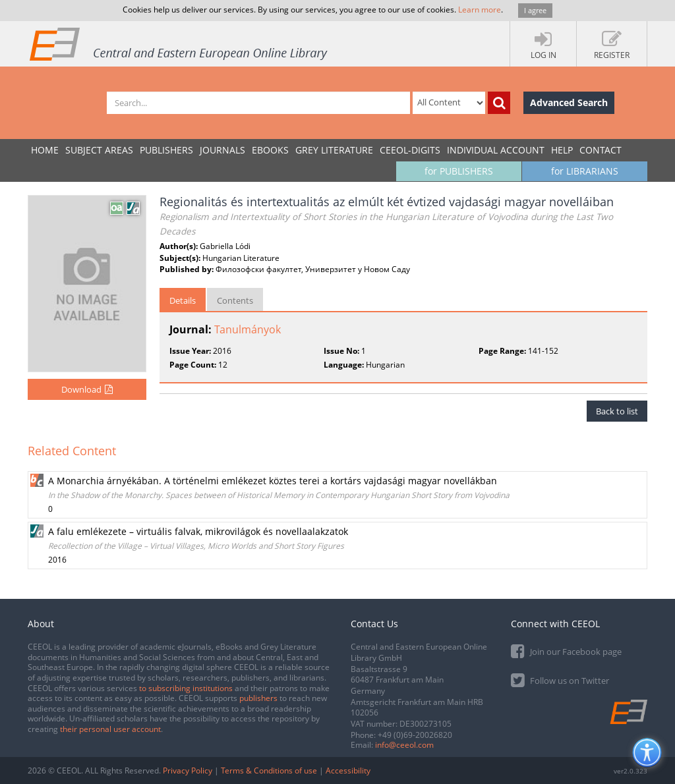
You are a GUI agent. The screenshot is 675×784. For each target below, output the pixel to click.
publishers (258, 698)
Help (562, 150)
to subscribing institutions (186, 688)
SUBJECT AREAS (99, 150)
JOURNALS (222, 150)
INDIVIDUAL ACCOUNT (496, 150)
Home (45, 150)
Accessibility (348, 770)
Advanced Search (569, 102)
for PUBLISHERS (459, 171)
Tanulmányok (248, 329)
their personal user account (110, 729)
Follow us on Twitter (560, 680)
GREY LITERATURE (334, 150)
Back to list (617, 411)
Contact (601, 150)
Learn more (480, 10)
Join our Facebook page (566, 651)
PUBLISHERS (166, 150)
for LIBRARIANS (585, 171)
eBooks (270, 150)
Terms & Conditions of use (269, 770)
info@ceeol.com (404, 745)
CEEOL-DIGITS (410, 150)
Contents (235, 300)
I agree (535, 10)
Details (183, 300)
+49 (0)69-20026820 (415, 735)
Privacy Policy (188, 770)
